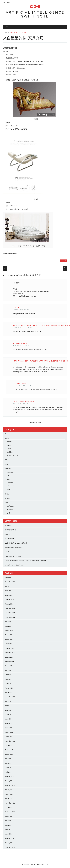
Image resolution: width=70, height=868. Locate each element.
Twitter (32, 7)
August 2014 (9, 754)
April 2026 (8, 577)
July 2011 (8, 821)
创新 (6, 464)
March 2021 (9, 684)
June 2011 (8, 825)
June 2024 (8, 626)
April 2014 (8, 772)
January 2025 (9, 604)
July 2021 (8, 670)
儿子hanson (11, 506)
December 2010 (10, 847)
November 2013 (10, 785)
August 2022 (9, 639)
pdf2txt (9, 445)
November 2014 (10, 741)
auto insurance (21, 343)
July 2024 (8, 622)
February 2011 (9, 838)
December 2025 (10, 582)
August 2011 (9, 816)
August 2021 (9, 666)
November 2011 (10, 803)
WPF (9, 489)
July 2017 (8, 701)
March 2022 (9, 644)
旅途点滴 (8, 498)
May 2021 (8, 675)
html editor (10, 483)
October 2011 (9, 807)
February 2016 (9, 723)
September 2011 (10, 812)
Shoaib (16, 308)
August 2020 (9, 688)
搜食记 (7, 494)
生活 (6, 503)
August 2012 (9, 794)
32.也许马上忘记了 (11, 525)
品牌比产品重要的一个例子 (13, 547)
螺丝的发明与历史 (11, 530)
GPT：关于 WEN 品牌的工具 (14, 565)
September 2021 (10, 661)
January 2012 (9, 799)
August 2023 (9, 631)
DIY (6, 460)
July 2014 (8, 759)
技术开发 (8, 469)
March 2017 (9, 710)
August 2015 (9, 732)
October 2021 (9, 657)
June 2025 (8, 586)
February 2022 (9, 648)
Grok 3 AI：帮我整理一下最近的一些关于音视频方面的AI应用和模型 (26, 561)
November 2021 (10, 653)
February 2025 (9, 600)
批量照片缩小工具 (13, 455)
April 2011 (8, 830)
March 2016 (9, 719)
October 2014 (9, 746)
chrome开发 (11, 472)
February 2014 (9, 776)
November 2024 (10, 613)
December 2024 (10, 608)
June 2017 (8, 706)
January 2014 (9, 781)
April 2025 (8, 591)
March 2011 (9, 834)
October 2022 (9, 635)
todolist (9, 449)
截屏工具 (10, 452)
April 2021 (8, 679)
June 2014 (8, 763)
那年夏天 (10, 510)
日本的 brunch (9, 539)
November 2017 (10, 697)
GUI (8, 479)
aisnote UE (11, 442)
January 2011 (9, 843)
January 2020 (9, 692)
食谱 (9, 513)
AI (6, 434)
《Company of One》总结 (13, 556)
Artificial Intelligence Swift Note (35, 14)
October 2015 (9, 728)
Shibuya (8, 534)
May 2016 (8, 715)
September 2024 (10, 617)
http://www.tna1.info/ (24, 401)
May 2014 (8, 768)
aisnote (23, 33)
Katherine (21, 383)
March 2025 (9, 595)
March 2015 (9, 737)
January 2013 (9, 790)
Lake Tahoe (9, 552)
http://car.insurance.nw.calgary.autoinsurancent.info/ (41, 325)
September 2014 (10, 750)
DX (8, 476)
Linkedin (35, 7)
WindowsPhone (12, 486)
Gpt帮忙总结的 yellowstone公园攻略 (16, 543)
